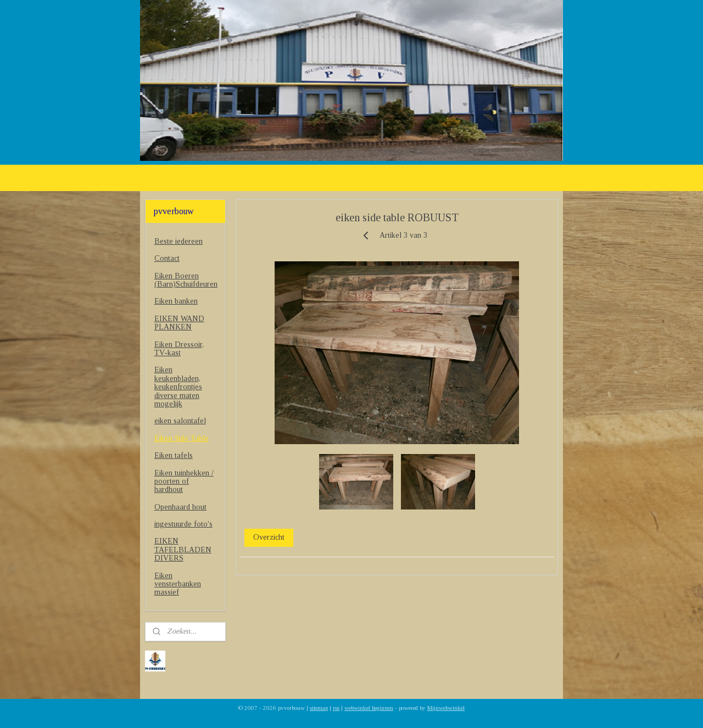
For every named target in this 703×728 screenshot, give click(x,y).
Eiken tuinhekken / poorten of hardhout (184, 481)
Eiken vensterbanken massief (178, 584)
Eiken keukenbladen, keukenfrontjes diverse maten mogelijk (178, 387)
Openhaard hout (180, 507)
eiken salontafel (180, 421)
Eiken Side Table (182, 438)
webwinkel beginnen (369, 708)
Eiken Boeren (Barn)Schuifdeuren (186, 280)
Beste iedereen (178, 241)
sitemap (319, 708)
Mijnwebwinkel (446, 708)
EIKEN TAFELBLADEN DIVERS (183, 550)
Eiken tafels (174, 455)
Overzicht (269, 537)
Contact (167, 258)
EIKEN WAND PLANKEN (179, 323)
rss (336, 708)
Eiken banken (176, 301)
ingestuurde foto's (183, 524)
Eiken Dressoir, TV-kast (179, 349)
